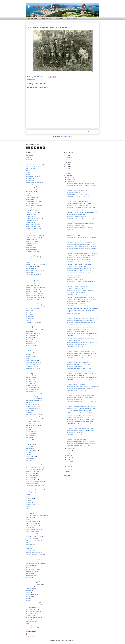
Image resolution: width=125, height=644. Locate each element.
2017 (67, 169)
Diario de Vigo (29, 311)
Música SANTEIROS (31, 539)
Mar (27, 497)
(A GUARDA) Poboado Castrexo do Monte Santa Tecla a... (81, 444)
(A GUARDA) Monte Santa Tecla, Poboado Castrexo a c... (81, 320)
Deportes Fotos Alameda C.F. (33, 282)
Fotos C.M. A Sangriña (31, 387)
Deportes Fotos (29, 276)
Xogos (27, 623)
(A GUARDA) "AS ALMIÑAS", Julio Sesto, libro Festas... (81, 291)
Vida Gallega (29, 596)
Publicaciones (29, 573)
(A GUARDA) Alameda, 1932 (74, 192)
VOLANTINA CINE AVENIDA (33, 604)
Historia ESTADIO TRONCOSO (34, 470)
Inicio (64, 132)
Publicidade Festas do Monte (33, 579)
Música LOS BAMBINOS (32, 523)
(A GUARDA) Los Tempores (74, 236)
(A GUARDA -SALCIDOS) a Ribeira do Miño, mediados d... (81, 395)
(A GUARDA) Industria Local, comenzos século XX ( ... (80, 380)
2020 (67, 162)
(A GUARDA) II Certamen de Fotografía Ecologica (79, 228)
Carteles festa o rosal (31, 215)
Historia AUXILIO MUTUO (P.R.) (34, 464)
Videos (27, 598)
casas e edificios (30, 255)
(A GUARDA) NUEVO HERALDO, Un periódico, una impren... (82, 299)
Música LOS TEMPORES (32, 525)
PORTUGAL (29, 568)
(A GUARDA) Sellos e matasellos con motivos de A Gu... (81, 430)
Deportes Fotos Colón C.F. (32, 291)
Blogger (74, 641)
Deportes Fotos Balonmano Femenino (35, 288)
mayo (68, 457)
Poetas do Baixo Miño (31, 566)
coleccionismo (29, 259)
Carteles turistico (30, 247)
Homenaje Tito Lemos (31, 483)
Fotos (34, 79)
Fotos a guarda (29, 376)
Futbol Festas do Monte (32, 451)
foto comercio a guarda (31, 366)
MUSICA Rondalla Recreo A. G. (34, 537)
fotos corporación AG (31, 397)
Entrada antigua (93, 132)
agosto (69, 451)
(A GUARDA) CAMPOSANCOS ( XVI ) (76, 433)
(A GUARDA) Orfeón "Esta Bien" (75, 340)
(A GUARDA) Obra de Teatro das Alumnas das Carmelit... (81, 424)
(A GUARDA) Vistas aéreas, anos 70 (76, 240)
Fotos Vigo (28, 447)
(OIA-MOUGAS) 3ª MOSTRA (74, 314)
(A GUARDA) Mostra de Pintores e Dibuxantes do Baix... (81, 351)
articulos (28, 172)
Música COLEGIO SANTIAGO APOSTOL (36, 516)
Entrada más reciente (34, 132)
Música (27, 508)
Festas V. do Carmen (31, 357)
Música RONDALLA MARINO (33, 535)
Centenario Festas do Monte (33, 257)
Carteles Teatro (29, 245)
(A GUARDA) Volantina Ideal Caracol (76, 304)
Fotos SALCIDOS (30, 435)
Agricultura (28, 155)
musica (27, 506)
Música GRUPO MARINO (32, 521)
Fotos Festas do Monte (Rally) (33, 408)
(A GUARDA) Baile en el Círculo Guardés (77, 316)
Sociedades (29, 591)
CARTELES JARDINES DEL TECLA (35, 236)
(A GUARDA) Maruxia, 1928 (74, 275)
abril (68, 460)
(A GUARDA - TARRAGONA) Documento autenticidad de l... (82, 208)
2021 (67, 160)
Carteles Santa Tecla (31, 242)
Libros (27, 495)
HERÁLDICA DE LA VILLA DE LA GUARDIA (78, 195)
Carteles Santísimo (30, 243)
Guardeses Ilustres (30, 456)
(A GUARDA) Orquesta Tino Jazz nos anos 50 (78, 262)
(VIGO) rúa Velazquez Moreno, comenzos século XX (80, 230)
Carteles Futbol (29, 222)
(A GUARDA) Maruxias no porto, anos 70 (77, 345)
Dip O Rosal (29, 314)
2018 (67, 167)
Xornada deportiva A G (31, 627)
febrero (69, 464)
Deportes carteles (30, 268)
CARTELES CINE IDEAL (32, 203)
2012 (67, 471)
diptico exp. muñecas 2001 (32, 322)
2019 (67, 164)
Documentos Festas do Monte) (33, 330)
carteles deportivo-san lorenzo (33, 205)
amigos (27, 157)
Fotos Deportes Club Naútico (33, 401)
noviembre (70, 179)
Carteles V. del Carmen (31, 249)
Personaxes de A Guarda (32, 560)
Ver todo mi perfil (30, 636)
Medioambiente (29, 502)
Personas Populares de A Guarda (34, 554)
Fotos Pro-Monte (30, 433)
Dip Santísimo (29, 316)
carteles (28, 195)
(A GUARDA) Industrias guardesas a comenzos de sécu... (81, 323)
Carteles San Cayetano (31, 240)
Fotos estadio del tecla (31, 405)
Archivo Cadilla (29, 163)
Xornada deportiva (30, 625)
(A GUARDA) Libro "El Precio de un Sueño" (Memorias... (81, 397)
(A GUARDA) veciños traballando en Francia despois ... (80, 371)
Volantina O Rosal (30, 615)
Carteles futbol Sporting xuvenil (33, 232)
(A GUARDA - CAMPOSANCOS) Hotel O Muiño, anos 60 (81, 297)
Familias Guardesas (31, 351)
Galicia (27, 454)
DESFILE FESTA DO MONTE (33, 309)
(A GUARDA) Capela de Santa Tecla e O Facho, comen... (81, 244)
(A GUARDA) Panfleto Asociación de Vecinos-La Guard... (81, 382)
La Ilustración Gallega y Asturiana (34, 489)
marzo (69, 462)
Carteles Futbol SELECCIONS (33, 228)
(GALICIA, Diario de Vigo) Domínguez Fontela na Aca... (80, 203)
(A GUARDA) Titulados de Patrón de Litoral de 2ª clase (80, 271)
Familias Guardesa (30, 349)
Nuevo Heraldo (29, 545)
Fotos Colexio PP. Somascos (33, 393)
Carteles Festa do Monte (32, 213)
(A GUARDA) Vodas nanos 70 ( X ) (75, 400)
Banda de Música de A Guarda (33, 182)
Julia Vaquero (29, 487)
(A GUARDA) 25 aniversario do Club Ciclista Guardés (80, 422)
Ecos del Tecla (29, 343)
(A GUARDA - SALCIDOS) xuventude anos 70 (78, 206)
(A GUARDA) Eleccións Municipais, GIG (77, 190)
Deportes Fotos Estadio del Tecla (34, 295)
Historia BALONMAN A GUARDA (34, 468)
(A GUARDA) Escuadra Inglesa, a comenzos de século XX (81, 353)
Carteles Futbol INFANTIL (32, 226)
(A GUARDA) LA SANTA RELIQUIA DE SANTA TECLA (80, 255)
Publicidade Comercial (31, 581)
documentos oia (30, 332)
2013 (67, 469)
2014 (67, 175)
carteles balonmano (31, 199)
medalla (28, 500)
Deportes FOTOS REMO (32, 299)
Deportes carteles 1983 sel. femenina (35, 270)
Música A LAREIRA (30, 510)
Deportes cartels (30, 272)
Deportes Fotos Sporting (32, 280)
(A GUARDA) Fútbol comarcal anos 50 (76, 391)
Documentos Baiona (31, 328)
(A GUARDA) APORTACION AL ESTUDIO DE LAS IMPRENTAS (83, 386)
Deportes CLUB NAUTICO (32, 274)
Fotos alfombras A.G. (31, 380)
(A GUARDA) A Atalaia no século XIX (76, 384)
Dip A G (28, 312)
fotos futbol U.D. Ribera (31, 416)
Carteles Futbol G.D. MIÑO (32, 224)
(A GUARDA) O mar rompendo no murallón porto (79, 332)
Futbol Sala (28, 452)
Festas (27, 355)
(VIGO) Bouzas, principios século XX (76, 293)
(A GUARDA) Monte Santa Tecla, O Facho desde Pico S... (81, 188)
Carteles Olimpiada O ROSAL (33, 238)
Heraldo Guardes (30, 458)
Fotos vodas (29, 449)
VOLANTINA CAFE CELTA (32, 602)
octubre (69, 182)
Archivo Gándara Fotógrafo (32, 167)
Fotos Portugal (29, 431)
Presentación (59, 18)
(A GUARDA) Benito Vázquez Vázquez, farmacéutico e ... (81, 415)
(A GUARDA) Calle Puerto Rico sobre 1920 (77, 325)
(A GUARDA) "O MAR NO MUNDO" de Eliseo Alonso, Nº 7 (81, 251)
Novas (27, 543)
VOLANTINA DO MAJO (32, 608)
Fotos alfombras (30, 378)
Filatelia (28, 358)
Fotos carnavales (30, 391)
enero (69, 466)
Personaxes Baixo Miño (32, 556)
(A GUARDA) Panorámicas (73, 277)
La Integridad (29, 491)
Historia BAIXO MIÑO (31, 466)
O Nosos (28, 548)
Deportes (28, 263)
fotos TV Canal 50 (30, 445)
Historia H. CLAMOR (31, 474)
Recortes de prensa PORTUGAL (34, 585)
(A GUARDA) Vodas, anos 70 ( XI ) (75, 288)
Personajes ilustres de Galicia (33, 552)
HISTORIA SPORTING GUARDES (34, 481)
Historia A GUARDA (31, 462)
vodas (27, 600)
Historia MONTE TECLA (32, 475)
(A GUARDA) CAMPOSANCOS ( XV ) (76, 439)
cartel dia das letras (31, 190)
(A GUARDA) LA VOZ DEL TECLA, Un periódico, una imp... (81, 264)
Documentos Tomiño (31, 335)
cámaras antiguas (30, 184)
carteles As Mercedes (31, 197)
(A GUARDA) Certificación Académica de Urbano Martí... (81, 393)
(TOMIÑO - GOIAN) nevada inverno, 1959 (77, 201)
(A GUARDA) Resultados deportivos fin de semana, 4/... (81, 406)
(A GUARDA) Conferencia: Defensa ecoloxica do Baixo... (81, 338)
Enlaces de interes (46, 18)
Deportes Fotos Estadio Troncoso (34, 297)
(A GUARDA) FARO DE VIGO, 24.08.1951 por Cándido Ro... (82, 212)
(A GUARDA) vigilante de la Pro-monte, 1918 (78, 329)
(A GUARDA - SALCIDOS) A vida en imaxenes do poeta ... (81, 284)
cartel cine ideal (30, 188)
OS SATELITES (30, 550)
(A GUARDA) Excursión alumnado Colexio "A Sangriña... (81, 197)
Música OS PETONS (31, 533)
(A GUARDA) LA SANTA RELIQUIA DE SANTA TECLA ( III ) (82, 238)
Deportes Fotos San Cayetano (33, 303)
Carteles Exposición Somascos (33, 209)
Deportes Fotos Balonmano (32, 286)
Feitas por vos (29, 353)
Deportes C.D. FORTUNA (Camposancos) (36, 265)
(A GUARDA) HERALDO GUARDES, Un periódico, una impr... (82, 318)
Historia (28, 460)
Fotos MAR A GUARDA (31, 422)
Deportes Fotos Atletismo (32, 284)
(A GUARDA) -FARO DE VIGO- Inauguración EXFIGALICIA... (82, 402)
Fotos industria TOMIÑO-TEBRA (34, 418)
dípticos (28, 324)
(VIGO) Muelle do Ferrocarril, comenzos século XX (79, 413)
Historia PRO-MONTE (31, 477)
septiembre (70, 449)
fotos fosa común (30, 410)
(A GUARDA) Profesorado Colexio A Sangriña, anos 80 (80, 223)
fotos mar (28, 420)
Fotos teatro (29, 437)
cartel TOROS (29, 194)
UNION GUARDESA (31, 594)
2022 (67, 158)
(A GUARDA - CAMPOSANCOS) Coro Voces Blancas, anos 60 (82, 253)
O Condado (29, 546)
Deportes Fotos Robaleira (32, 301)
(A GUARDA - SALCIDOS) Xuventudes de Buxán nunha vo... (82, 408)
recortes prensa (30, 587)
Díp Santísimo (29, 318)
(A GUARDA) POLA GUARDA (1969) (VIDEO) (78, 260)
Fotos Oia (28, 374)
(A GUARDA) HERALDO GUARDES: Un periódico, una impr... (82, 378)
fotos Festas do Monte (31, 406)
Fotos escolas (29, 403)
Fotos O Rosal (29, 424)
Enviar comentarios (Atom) (66, 136)
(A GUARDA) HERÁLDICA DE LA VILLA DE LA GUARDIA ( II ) (82, 186)
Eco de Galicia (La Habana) (33, 341)
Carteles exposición (31, 207)
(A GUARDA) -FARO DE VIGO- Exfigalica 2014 (78, 364)
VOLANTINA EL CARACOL (32, 610)
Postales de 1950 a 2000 (32, 569)
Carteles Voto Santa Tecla (32, 251)
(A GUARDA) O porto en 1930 (74, 367)
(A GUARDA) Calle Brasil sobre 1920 (76, 349)
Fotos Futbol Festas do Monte (33, 414)
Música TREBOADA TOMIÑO (33, 541)
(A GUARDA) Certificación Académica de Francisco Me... (81, 268)
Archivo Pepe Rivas (31, 169)
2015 (67, 173)
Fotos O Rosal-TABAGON (32, 426)
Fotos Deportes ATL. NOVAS (33, 399)
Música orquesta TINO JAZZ (33, 529)
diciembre (70, 177)
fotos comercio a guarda (32, 395)
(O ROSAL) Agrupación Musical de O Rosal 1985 (79, 411)
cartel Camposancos (31, 186)
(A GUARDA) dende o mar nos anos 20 (76, 217)
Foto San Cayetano (30, 370)
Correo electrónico (72, 18)
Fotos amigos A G (30, 382)
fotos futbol (28, 412)
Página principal (32, 18)
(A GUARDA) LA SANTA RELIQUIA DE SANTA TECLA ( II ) (81, 247)
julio (68, 453)
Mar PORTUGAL (30, 498)
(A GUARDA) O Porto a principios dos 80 (77, 266)
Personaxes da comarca (32, 558)
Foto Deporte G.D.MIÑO (32, 368)
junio (68, 455)
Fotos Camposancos (31, 389)
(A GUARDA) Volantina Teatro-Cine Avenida (78, 347)
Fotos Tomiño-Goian (31, 441)
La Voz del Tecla (30, 493)
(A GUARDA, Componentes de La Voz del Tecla (79, 302)
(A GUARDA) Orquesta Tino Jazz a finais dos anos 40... (81, 184)
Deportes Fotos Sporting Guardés (34, 307)
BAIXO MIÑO (29, 178)
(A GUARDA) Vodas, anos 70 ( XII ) (75, 225)
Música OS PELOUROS (32, 531)
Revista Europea (30, 589)
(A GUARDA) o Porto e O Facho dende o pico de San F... (81, 306)
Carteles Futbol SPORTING (33, 230)
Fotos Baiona (29, 383)
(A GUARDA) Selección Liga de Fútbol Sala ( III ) (79, 362)
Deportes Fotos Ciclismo (32, 289)
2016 (67, 171)
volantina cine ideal (30, 606)
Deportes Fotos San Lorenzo (33, 305)
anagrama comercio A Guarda (33, 161)
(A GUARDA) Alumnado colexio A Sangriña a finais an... (81, 336)
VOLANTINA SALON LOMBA (33, 617)
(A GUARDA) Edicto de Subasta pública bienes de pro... (81, 426)
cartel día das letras (31, 192)
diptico (27, 320)
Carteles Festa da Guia (31, 211)
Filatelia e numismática (31, 360)
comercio (28, 261)
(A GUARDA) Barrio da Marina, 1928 (76, 214)
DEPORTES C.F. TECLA (32, 266)
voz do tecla (29, 619)
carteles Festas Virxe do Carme (34, 219)
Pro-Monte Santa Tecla (31, 571)
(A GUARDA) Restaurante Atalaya (75, 375)
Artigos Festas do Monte (32, 176)
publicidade (28, 577)
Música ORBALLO (30, 527)
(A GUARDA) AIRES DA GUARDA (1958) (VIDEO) (79, 221)
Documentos (29, 326)
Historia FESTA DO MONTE (33, 472)
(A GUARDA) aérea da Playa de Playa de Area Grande (80, 404)
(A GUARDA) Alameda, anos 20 (75, 280)
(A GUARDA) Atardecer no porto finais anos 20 (78, 258)
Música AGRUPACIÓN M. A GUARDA (35, 512)
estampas (28, 347)
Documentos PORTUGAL (32, 334)
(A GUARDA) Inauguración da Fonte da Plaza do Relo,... (81, 358)
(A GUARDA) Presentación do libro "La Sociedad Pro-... (81, 242)
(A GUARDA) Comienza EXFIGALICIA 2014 (78, 417)
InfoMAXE (30, 634)
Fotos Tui (28, 443)
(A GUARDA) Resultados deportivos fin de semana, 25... (81, 219)
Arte (27, 171)
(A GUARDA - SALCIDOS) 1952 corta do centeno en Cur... (81, 419)
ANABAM (28, 159)
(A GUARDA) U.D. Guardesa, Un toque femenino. (79, 295)
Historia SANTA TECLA (31, 479)
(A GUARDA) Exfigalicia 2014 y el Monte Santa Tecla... (80, 437)
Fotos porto (28, 429)
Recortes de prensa (31, 583)
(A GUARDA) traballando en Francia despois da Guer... (80, 428)
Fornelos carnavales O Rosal (33, 364)
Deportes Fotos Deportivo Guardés (34, 278)
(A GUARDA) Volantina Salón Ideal (75, 199)
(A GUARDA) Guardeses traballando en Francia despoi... (81, 441)
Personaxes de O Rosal (32, 562)
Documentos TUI (30, 337)
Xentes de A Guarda (31, 621)
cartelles (28, 253)
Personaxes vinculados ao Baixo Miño (35, 564)
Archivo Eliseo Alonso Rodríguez (34, 165)
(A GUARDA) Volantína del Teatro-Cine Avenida (79, 356)
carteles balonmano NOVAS (33, 201)
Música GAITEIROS (31, 520)
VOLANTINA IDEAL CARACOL (33, 612)
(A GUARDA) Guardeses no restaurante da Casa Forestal (81, 249)
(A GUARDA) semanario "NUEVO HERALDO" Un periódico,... (82, 308)
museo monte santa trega (32, 504)
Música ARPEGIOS (30, 514)
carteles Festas (29, 217)
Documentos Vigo (30, 339)
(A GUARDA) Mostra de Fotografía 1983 (77, 286)
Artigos (27, 174)
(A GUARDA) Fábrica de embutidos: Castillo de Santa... (81, 389)
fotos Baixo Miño (30, 385)
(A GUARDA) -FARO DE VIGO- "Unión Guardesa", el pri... (81, 373)
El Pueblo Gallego (30, 345)
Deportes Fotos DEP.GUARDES (34, 293)
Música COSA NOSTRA (32, 518)
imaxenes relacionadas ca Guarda (34, 485)
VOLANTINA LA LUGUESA (32, 614)
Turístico (28, 592)
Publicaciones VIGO (31, 575)
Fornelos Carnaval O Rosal (32, 362)
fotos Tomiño (29, 439)
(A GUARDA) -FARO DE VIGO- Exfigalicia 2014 (79, 446)
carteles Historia (30, 234)
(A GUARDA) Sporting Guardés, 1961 (76, 210)
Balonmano (28, 180)
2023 (67, 156)
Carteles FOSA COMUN (32, 220)
